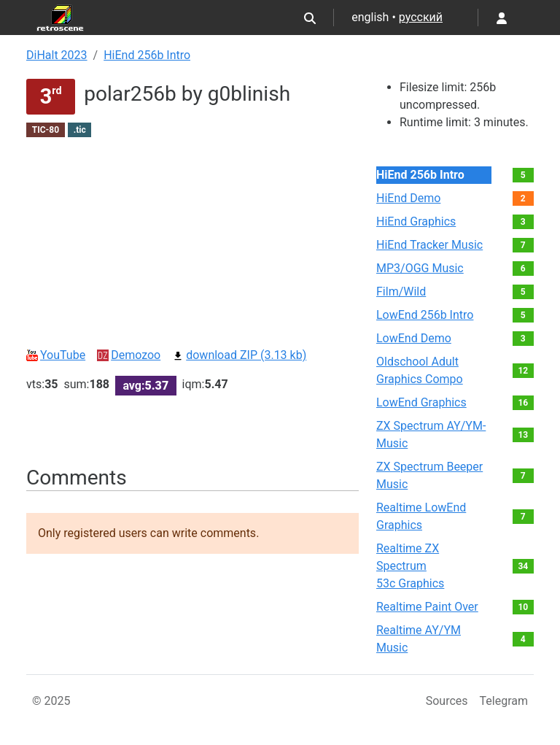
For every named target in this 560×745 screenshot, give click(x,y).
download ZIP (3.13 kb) (239, 355)
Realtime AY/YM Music (419, 639)
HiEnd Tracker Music (429, 245)
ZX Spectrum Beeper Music (429, 475)
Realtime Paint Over (427, 607)
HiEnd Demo (408, 198)
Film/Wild (401, 292)
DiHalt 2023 (57, 55)
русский (421, 17)
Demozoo (129, 355)
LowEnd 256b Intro (425, 315)
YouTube (56, 355)
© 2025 (51, 701)
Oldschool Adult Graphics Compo (420, 370)
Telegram (504, 701)
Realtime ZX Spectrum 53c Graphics (410, 566)
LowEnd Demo (414, 338)
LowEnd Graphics (421, 402)
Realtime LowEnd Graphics (421, 516)
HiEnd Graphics (416, 221)
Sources (447, 701)
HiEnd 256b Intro (147, 55)
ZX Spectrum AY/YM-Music (431, 435)
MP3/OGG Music (420, 268)
